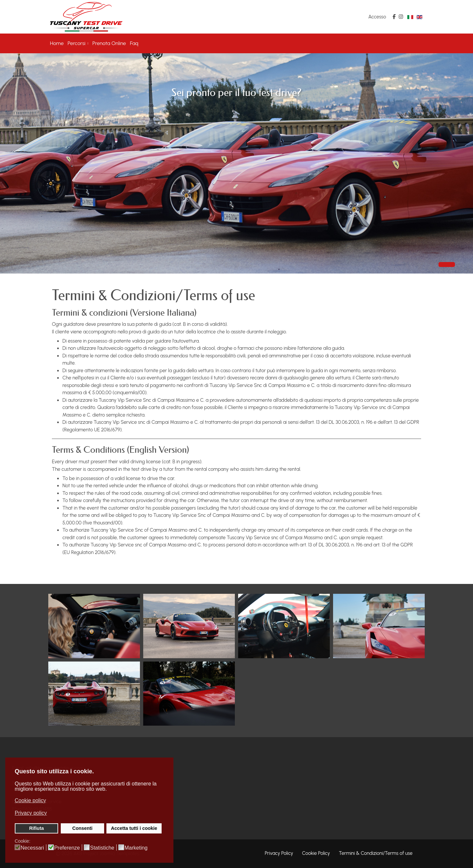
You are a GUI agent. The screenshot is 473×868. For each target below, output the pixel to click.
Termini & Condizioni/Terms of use (376, 853)
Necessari (32, 848)
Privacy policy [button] (31, 813)
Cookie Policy (316, 853)
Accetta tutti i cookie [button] (134, 828)
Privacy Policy (279, 853)
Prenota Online (109, 43)
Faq (134, 43)
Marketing (136, 848)
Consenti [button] (82, 828)
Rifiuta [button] (37, 828)
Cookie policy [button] (30, 800)
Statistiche (102, 848)
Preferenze (67, 848)
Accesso (377, 17)
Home (57, 43)
